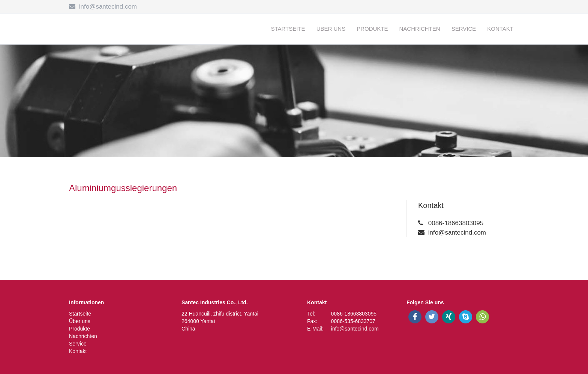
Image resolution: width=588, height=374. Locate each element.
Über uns (331, 29)
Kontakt (500, 29)
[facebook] (415, 317)
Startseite (288, 29)
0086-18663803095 (456, 223)
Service (464, 29)
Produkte (372, 29)
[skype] (466, 317)
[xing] (449, 317)
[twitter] (432, 317)
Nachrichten (420, 29)
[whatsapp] (482, 317)
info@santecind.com (108, 7)
